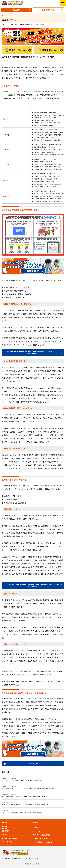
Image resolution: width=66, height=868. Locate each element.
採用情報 (36, 828)
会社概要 (36, 823)
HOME (3, 24)
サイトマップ (37, 831)
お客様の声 (5, 831)
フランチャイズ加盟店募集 (41, 835)
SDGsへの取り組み (8, 842)
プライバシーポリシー (40, 839)
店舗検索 (17, 10)
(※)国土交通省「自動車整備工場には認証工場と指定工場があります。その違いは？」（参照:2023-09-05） (33, 353)
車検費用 (4, 826)
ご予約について (48, 10)
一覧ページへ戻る (33, 764)
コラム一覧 (10, 24)
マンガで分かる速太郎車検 (10, 838)
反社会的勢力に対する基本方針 (43, 842)
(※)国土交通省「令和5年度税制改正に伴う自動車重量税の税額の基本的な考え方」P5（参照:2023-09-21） (33, 585)
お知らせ (4, 835)
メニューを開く (62, 3)
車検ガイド (5, 829)
